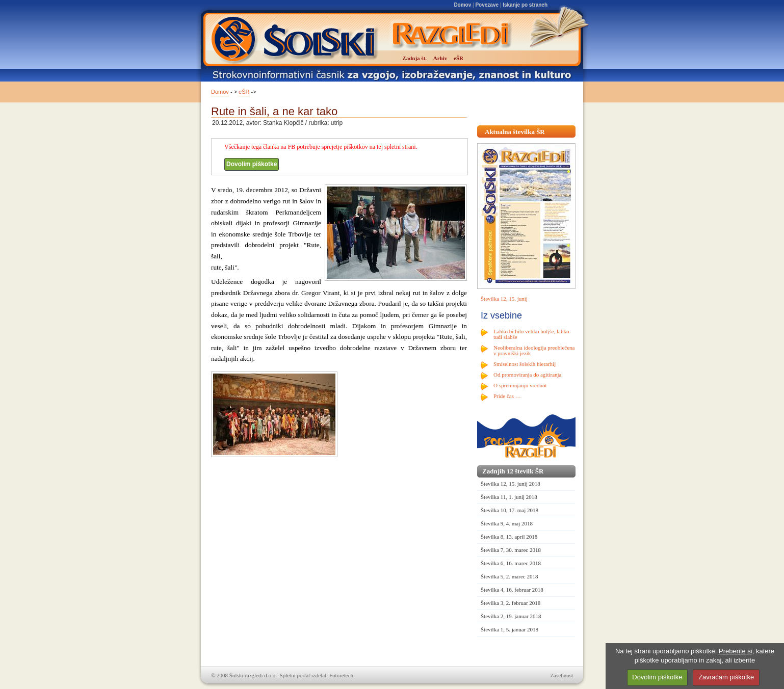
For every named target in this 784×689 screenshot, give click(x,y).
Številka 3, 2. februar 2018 (511, 603)
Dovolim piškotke (252, 164)
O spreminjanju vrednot (520, 385)
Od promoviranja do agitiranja (528, 375)
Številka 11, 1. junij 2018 (509, 497)
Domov (462, 5)
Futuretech (341, 675)
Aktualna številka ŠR (515, 132)
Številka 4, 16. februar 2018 (512, 590)
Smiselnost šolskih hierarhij (525, 364)
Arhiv (440, 58)
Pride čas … (507, 396)
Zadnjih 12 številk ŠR (513, 471)
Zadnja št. (414, 58)
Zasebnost (561, 675)
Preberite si (736, 651)
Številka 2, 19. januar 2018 (511, 616)
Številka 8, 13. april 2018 (509, 537)
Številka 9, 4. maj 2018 (507, 523)
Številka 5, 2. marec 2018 (509, 576)
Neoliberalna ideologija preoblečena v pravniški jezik (534, 350)
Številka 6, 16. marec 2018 (511, 563)
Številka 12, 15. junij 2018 (511, 484)
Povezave (487, 5)
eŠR (244, 92)
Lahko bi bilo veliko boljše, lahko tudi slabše (531, 334)
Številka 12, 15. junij (504, 299)
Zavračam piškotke (726, 677)
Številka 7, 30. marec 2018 (511, 550)
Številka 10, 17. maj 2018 (509, 510)
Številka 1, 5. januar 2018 (509, 629)
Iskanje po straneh (525, 5)
